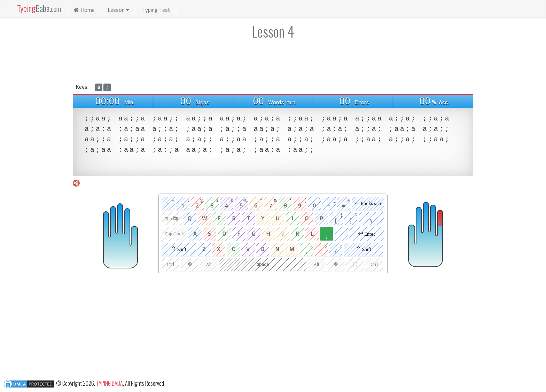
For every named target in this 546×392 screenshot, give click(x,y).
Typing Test (156, 10)
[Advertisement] (273, 60)
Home (84, 10)
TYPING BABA (110, 383)
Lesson (118, 10)
